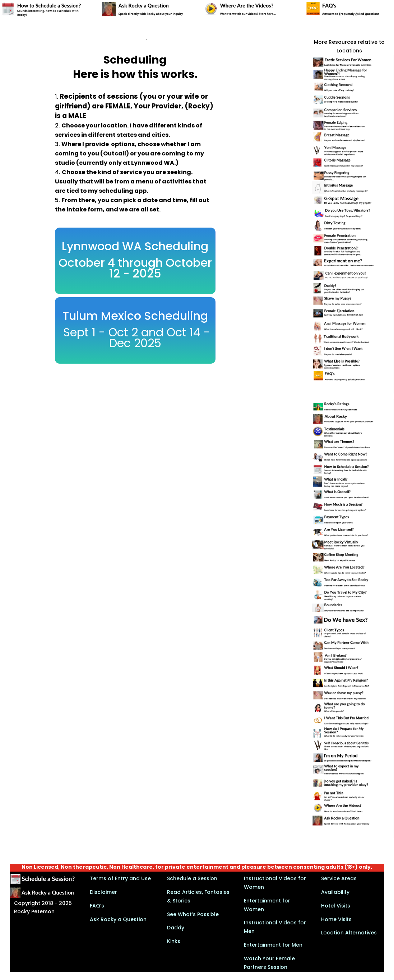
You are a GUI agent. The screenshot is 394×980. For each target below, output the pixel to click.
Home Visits (336, 919)
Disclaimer (103, 892)
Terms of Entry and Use (120, 878)
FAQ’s (97, 906)
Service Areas (339, 878)
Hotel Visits (336, 906)
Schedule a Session (192, 878)
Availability (335, 892)
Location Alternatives (349, 933)
